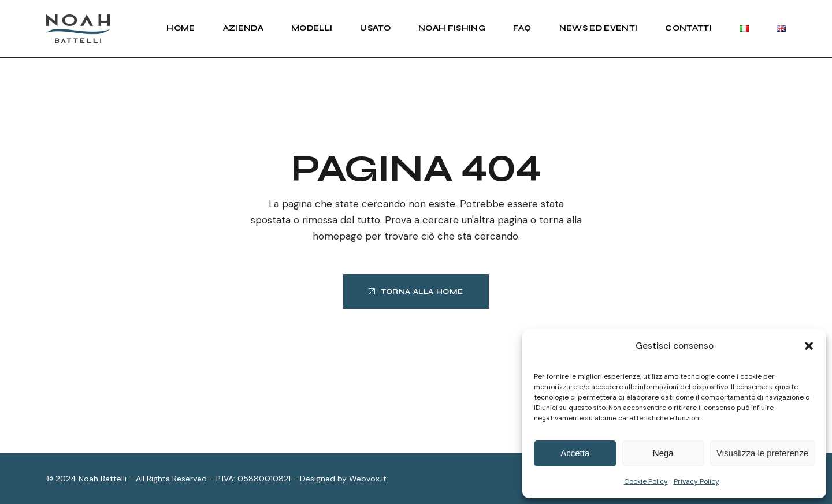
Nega (663, 453)
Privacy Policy (697, 481)
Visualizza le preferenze (762, 453)
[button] (809, 346)
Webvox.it (368, 479)
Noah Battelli (103, 479)
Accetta (575, 453)
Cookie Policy (646, 481)
